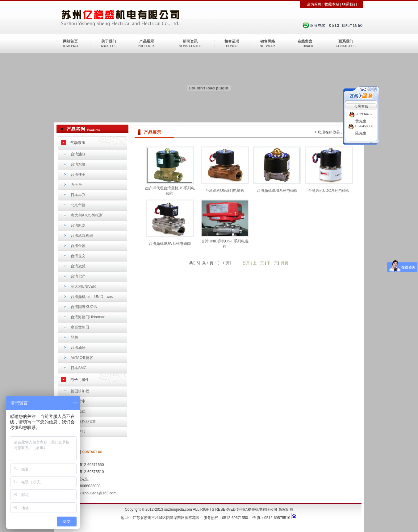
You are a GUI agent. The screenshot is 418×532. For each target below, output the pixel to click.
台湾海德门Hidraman (88, 317)
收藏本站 (332, 4)
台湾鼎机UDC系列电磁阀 (329, 191)
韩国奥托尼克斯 (84, 422)
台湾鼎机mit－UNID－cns (92, 297)
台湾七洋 (78, 276)
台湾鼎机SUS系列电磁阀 (277, 191)
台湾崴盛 (78, 266)
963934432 (361, 114)
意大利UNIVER (83, 287)
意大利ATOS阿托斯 (87, 215)
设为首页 (314, 4)
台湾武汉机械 (82, 236)
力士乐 (76, 185)
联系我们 (349, 4)
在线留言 (305, 41)
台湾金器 (78, 246)
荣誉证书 (232, 41)
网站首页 (70, 41)
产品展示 (147, 41)
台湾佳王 (78, 175)
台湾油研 (78, 348)
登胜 (74, 337)
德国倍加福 (80, 391)
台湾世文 (78, 256)
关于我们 (109, 41)
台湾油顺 (78, 154)
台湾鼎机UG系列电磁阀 (225, 191)
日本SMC (79, 368)
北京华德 (78, 205)
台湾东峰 (78, 164)
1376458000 (361, 126)
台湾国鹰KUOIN (84, 307)
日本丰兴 (78, 195)
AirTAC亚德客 (82, 358)
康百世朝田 (80, 327)
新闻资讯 (190, 41)
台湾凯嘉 (78, 225)
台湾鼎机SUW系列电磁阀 (170, 244)
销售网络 (268, 41)
